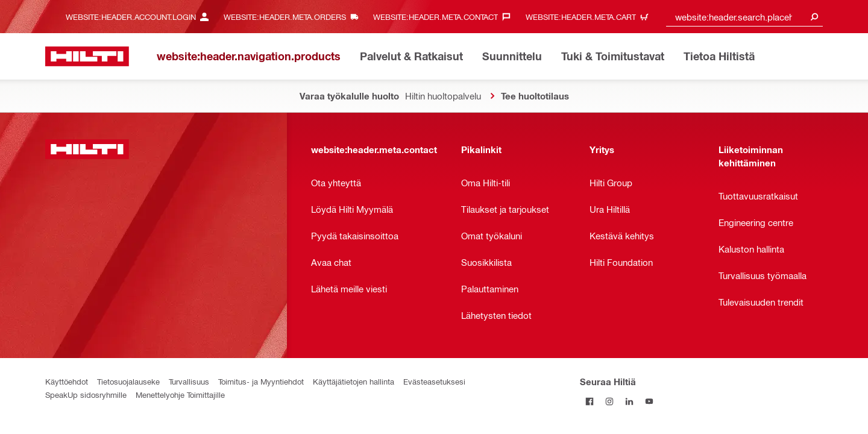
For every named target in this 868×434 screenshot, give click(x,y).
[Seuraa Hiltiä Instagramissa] (610, 401)
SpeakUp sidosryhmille (86, 395)
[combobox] (744, 17)
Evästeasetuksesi (434, 381)
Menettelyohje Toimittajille (180, 395)
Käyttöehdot (67, 381)
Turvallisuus (189, 381)
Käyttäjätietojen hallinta (354, 381)
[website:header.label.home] (87, 56)
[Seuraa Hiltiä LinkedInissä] (630, 401)
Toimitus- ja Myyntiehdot (261, 381)
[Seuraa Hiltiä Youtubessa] (649, 401)
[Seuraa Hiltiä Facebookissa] (590, 401)
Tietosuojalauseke (128, 381)
